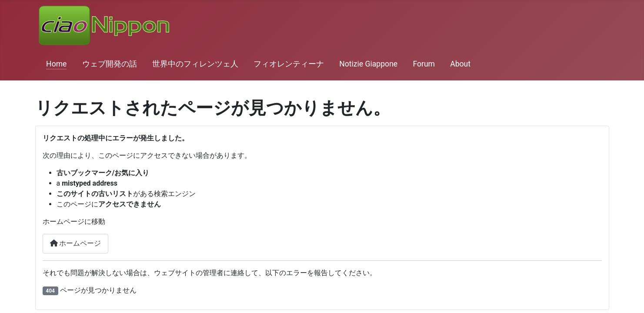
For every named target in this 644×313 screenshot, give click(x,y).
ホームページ (76, 243)
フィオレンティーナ (289, 64)
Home (56, 64)
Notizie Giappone (368, 64)
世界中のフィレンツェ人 (195, 64)
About (460, 64)
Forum (424, 64)
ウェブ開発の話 (110, 64)
